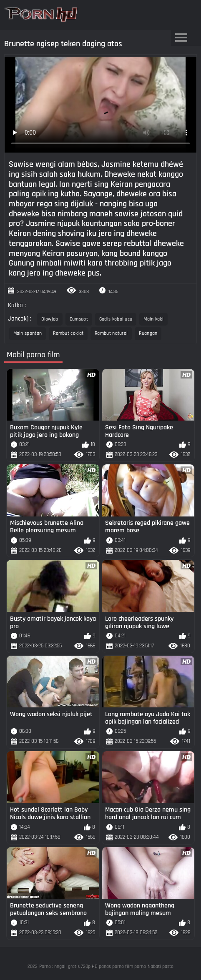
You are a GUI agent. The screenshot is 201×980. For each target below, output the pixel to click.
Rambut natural (111, 333)
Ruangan (148, 333)
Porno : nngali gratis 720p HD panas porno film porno (93, 966)
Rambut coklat (68, 333)
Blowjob (50, 319)
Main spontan (28, 333)
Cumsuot (79, 319)
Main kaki (153, 319)
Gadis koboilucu (116, 319)
